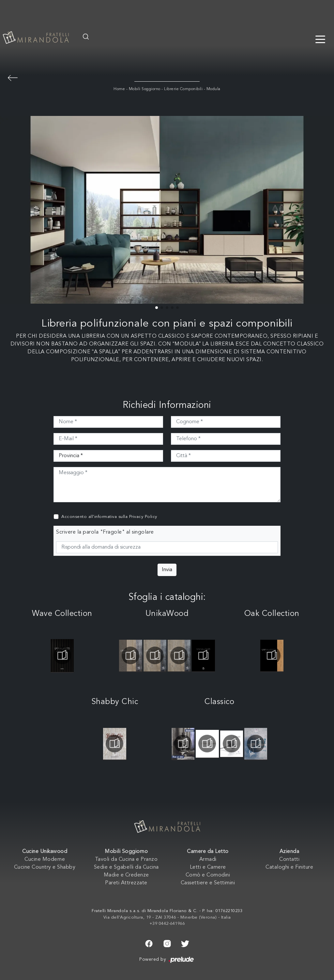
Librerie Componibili (183, 89)
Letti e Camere (208, 867)
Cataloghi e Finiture (289, 867)
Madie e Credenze (126, 875)
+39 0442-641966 (167, 924)
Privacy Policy (143, 517)
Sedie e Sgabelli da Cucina (126, 867)
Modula (213, 89)
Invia (167, 570)
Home (119, 89)
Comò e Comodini (208, 875)
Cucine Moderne (45, 860)
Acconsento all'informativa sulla (109, 517)
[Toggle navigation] (320, 39)
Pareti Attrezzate (126, 883)
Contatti (289, 860)
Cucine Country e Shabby (45, 867)
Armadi (208, 860)
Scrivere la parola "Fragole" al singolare (105, 532)
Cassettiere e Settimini (208, 883)
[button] (157, 308)
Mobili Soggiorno (145, 89)
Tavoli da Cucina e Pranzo (126, 860)
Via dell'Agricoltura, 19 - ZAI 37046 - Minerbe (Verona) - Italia (167, 917)
